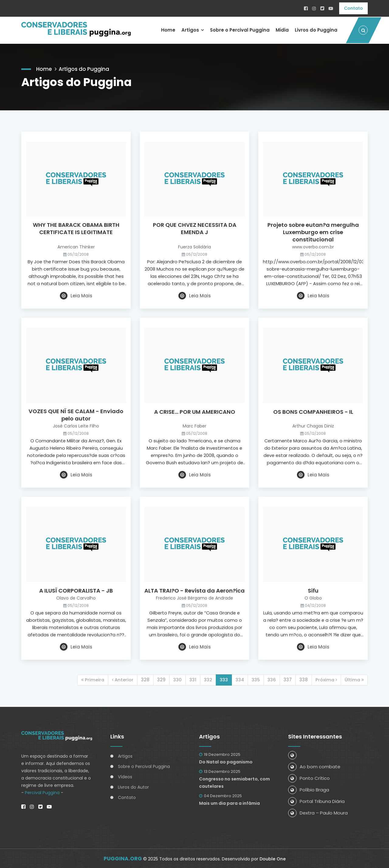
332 (207, 679)
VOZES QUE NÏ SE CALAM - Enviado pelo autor (76, 414)
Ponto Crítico (309, 778)
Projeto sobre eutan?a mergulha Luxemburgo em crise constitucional (313, 232)
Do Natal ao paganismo (226, 761)
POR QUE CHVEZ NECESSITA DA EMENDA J (195, 228)
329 (160, 679)
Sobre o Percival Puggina (239, 29)
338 (303, 679)
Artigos (188, 29)
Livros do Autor (133, 787)
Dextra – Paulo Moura (318, 812)
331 (191, 679)
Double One (273, 858)
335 (255, 679)
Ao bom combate (314, 766)
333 (222, 679)
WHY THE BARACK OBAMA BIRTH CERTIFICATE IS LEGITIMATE (76, 228)
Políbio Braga (309, 789)
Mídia (282, 29)
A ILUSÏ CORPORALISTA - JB (76, 590)
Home (166, 29)
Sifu (313, 590)
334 (238, 679)
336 (271, 679)
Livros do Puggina (316, 29)
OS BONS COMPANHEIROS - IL (313, 411)
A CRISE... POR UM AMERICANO (195, 411)
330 (176, 679)
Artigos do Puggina (85, 68)
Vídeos (125, 776)
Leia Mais (76, 295)
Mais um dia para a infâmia (229, 803)
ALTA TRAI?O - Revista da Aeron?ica (194, 590)
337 (287, 679)
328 (144, 679)
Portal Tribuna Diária (316, 801)
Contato (353, 8)
